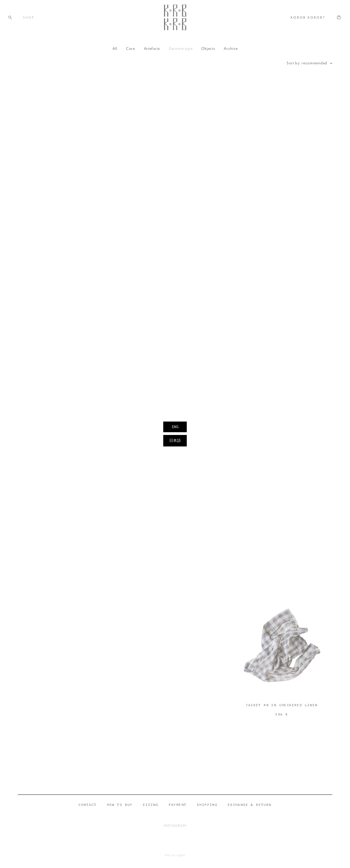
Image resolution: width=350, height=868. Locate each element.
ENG (175, 427)
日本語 (175, 441)
